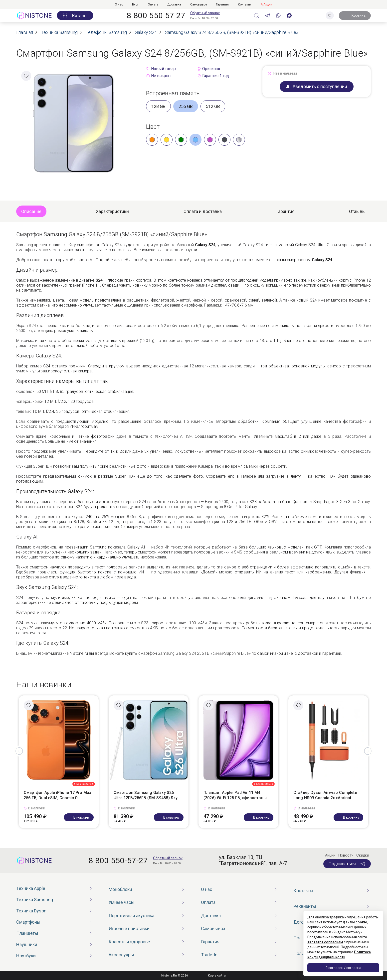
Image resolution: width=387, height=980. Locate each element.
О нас (119, 4)
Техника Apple (31, 888)
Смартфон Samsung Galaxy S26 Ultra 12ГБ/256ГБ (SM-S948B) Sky (146, 795)
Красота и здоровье (129, 942)
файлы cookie (355, 922)
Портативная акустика (131, 916)
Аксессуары (121, 955)
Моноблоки (120, 889)
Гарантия (222, 4)
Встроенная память (173, 93)
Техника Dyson (31, 911)
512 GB (213, 106)
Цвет (153, 127)
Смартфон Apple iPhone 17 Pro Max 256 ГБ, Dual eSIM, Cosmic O (57, 795)
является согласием (325, 942)
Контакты (245, 4)
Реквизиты (305, 906)
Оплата (153, 4)
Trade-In (209, 955)
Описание (31, 211)
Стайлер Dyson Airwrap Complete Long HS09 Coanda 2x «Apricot (325, 795)
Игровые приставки (129, 928)
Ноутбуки (26, 956)
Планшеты (27, 933)
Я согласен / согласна (343, 968)
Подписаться (347, 864)
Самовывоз (199, 4)
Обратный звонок (205, 13)
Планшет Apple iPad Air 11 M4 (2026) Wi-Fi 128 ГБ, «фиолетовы (235, 795)
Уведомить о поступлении (317, 86)
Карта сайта (217, 976)
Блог (135, 4)
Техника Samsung (35, 900)
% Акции (266, 4)
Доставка (174, 4)
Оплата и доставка (203, 211)
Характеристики (112, 211)
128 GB (158, 106)
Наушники (27, 944)
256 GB (186, 106)
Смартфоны (28, 922)
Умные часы (122, 902)
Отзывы (357, 211)
